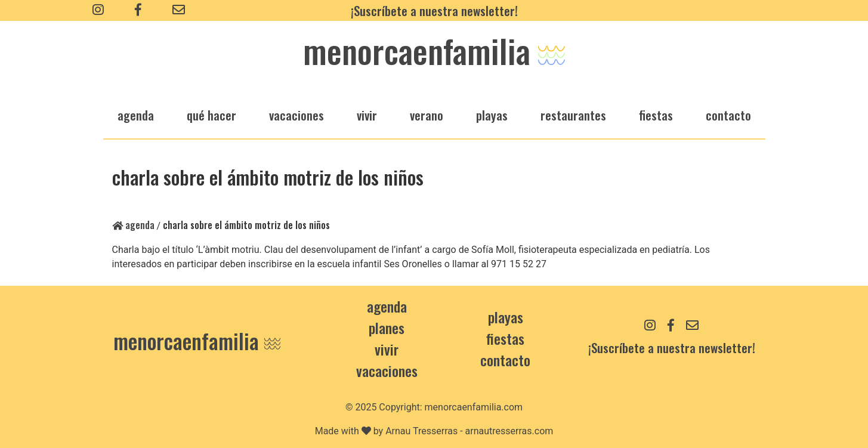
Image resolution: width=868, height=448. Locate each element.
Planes (387, 327)
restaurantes (573, 115)
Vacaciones (387, 370)
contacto (505, 360)
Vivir (387, 349)
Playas (506, 317)
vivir (367, 115)
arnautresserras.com (509, 431)
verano (427, 115)
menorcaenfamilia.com (474, 407)
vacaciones (296, 115)
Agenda (133, 225)
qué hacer (211, 115)
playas (492, 115)
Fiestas (505, 338)
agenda (136, 115)
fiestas (656, 115)
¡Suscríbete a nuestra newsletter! (434, 10)
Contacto (728, 115)
